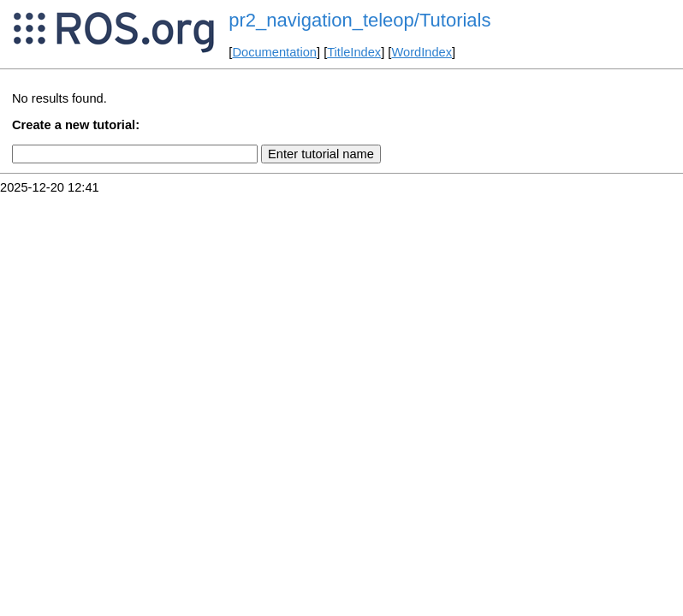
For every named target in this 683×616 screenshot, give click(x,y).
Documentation (274, 52)
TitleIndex (354, 52)
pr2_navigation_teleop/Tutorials (359, 20)
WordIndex (422, 52)
